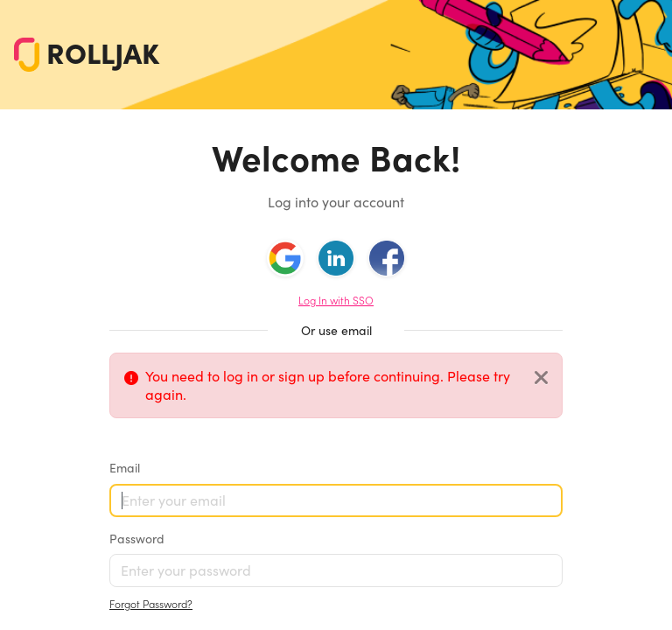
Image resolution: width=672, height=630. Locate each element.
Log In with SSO (336, 301)
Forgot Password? (151, 604)
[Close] (541, 378)
